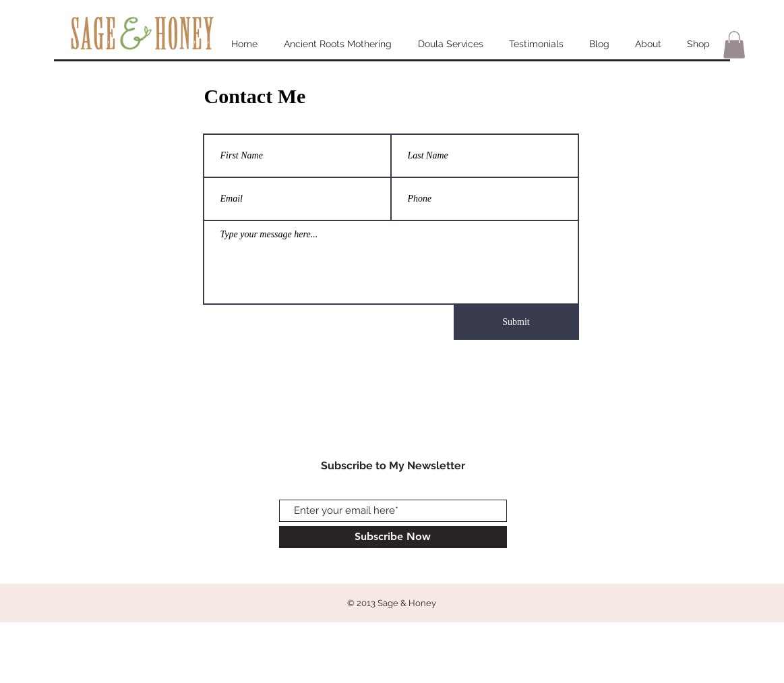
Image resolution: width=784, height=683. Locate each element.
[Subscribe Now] (393, 537)
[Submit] (516, 322)
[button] (734, 45)
